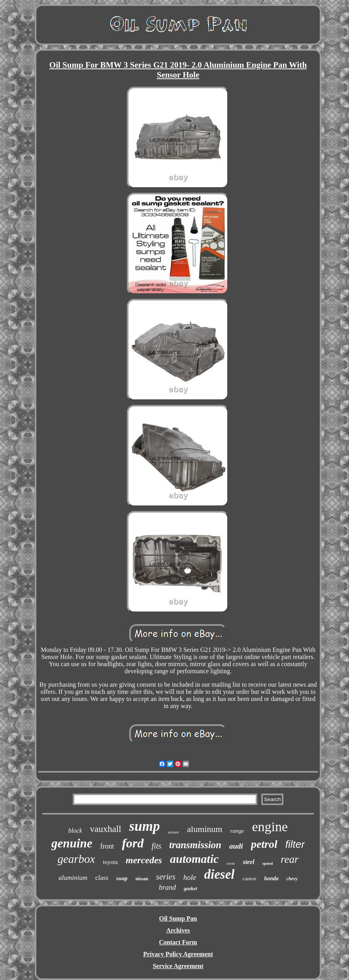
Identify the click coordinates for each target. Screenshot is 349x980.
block (75, 831)
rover (231, 863)
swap (122, 878)
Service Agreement (178, 966)
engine (270, 827)
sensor (174, 832)
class (102, 878)
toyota (110, 862)
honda (271, 878)
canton (250, 878)
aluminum (205, 829)
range (237, 831)
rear (290, 859)
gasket (191, 888)
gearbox (76, 859)
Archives (178, 930)
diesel (220, 874)
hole (190, 877)
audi (236, 846)
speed (268, 863)
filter (295, 844)
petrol (264, 844)
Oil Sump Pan (178, 918)
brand (167, 887)
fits (157, 846)
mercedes (144, 860)
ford (133, 843)
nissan (142, 879)
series (166, 877)
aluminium (73, 878)
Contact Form (178, 942)
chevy (292, 879)
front (107, 846)
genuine (72, 843)
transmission (195, 845)
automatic (194, 859)
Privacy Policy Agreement (178, 954)
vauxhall (106, 829)
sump (145, 826)
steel (248, 862)
